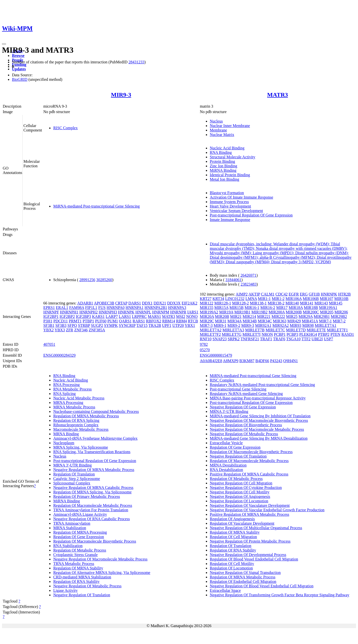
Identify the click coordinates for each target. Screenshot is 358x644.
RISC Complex (65, 128)
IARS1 (193, 312)
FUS (102, 308)
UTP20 (178, 325)
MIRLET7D (296, 330)
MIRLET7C (275, 330)
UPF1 (167, 325)
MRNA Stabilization (70, 528)
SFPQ (72, 325)
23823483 (249, 284)
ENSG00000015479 (216, 355)
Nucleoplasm (64, 443)
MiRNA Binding (223, 170)
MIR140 (292, 303)
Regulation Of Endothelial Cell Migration (243, 581)
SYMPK (111, 325)
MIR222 (278, 317)
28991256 (87, 280)
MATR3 (278, 95)
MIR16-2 (268, 308)
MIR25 (292, 317)
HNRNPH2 (89, 312)
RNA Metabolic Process (72, 389)
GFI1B (314, 294)
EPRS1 (49, 308)
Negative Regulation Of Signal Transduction (245, 573)
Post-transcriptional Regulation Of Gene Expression (251, 215)
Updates (19, 69)
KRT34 (218, 299)
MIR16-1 (252, 308)
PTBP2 (324, 334)
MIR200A (277, 312)
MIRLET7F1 (337, 330)
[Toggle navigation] (4, 44)
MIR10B (341, 299)
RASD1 (348, 334)
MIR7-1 (325, 321)
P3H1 (48, 321)
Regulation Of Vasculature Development (242, 523)
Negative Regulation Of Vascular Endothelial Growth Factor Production (267, 510)
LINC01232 (235, 299)
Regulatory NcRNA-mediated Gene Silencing (246, 394)
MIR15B (237, 308)
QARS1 (125, 321)
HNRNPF (51, 312)
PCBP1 (280, 334)
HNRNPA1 (134, 308)
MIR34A (235, 321)
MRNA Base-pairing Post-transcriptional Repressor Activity (258, 398)
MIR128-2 (241, 303)
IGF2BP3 (83, 317)
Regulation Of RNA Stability (76, 581)
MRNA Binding (66, 434)
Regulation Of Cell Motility (232, 564)
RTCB (193, 321)
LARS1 (125, 317)
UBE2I (317, 339)
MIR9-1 (220, 325)
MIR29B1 (322, 317)
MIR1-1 (264, 299)
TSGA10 (293, 339)
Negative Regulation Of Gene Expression (243, 407)
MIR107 (326, 299)
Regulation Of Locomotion (231, 568)
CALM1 (268, 294)
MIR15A (221, 308)
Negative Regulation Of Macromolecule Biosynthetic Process (259, 420)
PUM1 (113, 321)
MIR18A (296, 308)
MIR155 (207, 308)
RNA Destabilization (226, 470)
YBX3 (60, 330)
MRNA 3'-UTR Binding (72, 465)
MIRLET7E (316, 330)
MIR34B (250, 321)
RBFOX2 (154, 321)
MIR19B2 (259, 312)
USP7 (328, 339)
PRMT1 (75, 321)
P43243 (276, 361)
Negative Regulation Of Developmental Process (248, 555)
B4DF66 (262, 361)
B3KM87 (247, 361)
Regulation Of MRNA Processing (80, 532)
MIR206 (341, 312)
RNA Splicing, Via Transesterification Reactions (92, 452)
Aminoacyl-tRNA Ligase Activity (80, 514)
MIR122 (207, 303)
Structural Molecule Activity (233, 157)
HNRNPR (178, 312)
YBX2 (48, 330)
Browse (18, 56)
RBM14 (169, 321)
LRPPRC (139, 317)
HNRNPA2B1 (156, 308)
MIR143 (321, 303)
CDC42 (282, 294)
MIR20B (222, 317)
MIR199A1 (328, 308)
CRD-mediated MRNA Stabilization (82, 577)
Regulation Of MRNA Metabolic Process (86, 416)
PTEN (335, 334)
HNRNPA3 (177, 308)
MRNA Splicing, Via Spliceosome (81, 447)
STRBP (84, 325)
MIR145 (336, 303)
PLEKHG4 (308, 334)
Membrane (218, 130)
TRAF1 (266, 339)
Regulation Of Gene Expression (79, 537)
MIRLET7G (232, 334)
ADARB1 (85, 303)
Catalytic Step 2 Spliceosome (77, 479)
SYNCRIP (127, 325)
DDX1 (147, 303)
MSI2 (180, 317)
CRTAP (121, 303)
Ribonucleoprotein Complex (76, 425)
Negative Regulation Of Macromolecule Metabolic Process (100, 559)
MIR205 (327, 312)
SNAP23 (220, 339)
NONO (192, 317)
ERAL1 (62, 308)
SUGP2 (97, 325)
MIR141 (307, 303)
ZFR (69, 330)
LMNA (251, 299)
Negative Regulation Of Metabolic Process (87, 586)
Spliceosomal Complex (72, 483)
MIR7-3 (206, 325)
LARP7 (112, 317)
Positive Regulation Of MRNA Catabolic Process (249, 474)
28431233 (136, 62)
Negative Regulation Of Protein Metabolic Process (250, 541)
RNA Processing (66, 385)
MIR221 (264, 317)
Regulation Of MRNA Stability (78, 568)
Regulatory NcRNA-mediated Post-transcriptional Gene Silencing (262, 385)
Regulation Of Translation (74, 474)
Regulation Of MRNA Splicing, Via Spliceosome (92, 492)
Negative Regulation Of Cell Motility (240, 492)
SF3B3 (61, 325)
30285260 (104, 280)
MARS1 (154, 317)
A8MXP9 (231, 361)
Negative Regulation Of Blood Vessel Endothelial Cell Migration (262, 586)
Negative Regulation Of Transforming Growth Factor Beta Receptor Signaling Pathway (280, 595)
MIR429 (294, 321)
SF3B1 (49, 325)
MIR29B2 (339, 317)
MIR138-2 (276, 303)
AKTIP (254, 294)
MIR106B (311, 299)
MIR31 (221, 321)
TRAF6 (279, 339)
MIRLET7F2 (210, 334)
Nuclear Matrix (222, 135)
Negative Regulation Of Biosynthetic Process (246, 425)
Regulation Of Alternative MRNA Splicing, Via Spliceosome (102, 573)
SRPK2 (234, 339)
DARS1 (135, 303)
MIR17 (282, 308)
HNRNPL (143, 312)
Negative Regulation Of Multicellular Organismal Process (256, 528)
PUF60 (101, 321)
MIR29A (306, 317)
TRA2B (155, 325)
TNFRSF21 (250, 339)
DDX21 (160, 303)
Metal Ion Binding (224, 179)
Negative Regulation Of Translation (82, 595)
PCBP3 (292, 334)
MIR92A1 (263, 325)
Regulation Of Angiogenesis (232, 519)
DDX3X (174, 303)
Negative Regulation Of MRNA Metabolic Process (94, 470)
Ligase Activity (65, 590)
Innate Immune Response (230, 220)
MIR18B (311, 308)
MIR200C (311, 312)
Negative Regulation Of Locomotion (239, 501)
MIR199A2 (209, 312)
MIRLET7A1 (326, 325)
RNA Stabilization (68, 546)
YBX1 (190, 325)
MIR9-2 (234, 325)
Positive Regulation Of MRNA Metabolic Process (250, 514)
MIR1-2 (278, 299)
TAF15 (142, 325)
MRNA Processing (68, 403)
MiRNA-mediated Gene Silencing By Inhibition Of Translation (260, 416)
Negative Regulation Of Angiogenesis (240, 496)
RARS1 (139, 321)
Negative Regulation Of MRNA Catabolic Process (93, 488)
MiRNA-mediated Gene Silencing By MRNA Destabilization (259, 438)
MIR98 (308, 325)
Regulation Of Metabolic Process (80, 550)
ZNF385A (97, 330)
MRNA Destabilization (228, 465)
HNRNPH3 (108, 312)
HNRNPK (126, 312)
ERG (304, 294)
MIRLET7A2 (211, 330)
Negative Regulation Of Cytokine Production (246, 488)
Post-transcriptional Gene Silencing (238, 389)
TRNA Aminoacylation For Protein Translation (91, 510)
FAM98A (77, 308)
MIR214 (249, 317)
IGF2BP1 (51, 317)
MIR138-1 (258, 303)
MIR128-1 (223, 303)
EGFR (294, 294)
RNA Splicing (64, 394)
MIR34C (265, 321)
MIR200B (294, 312)
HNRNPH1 (69, 312)
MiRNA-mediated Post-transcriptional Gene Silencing (96, 206)
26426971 (248, 275)
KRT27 (206, 299)
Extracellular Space (225, 590)
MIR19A (226, 312)
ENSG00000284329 (59, 355)
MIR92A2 (281, 325)
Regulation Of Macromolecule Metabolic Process (93, 505)
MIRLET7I (251, 334)
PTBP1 (88, 321)
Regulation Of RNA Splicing (76, 420)
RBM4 (181, 321)
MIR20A (207, 317)
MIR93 (296, 325)
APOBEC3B (104, 303)
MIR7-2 (339, 321)
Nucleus (216, 121)
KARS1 (98, 317)
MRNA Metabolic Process (74, 407)
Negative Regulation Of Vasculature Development (250, 505)
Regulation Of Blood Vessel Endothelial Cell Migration (254, 559)
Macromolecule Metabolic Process (81, 429)
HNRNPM (161, 312)
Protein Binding (223, 161)
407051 (49, 344)
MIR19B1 (242, 312)
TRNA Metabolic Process (74, 564)
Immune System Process (229, 202)
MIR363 (280, 321)
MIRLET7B (255, 330)
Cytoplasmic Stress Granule (75, 555)
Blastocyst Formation (227, 193)
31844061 (233, 280)
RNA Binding (221, 152)
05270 (205, 350)
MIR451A (310, 321)
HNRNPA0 (116, 308)
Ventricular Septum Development (236, 211)
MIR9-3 (121, 95)
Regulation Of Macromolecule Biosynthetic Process (95, 541)
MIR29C (207, 321)
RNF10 (206, 339)
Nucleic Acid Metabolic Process (79, 398)
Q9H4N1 (291, 361)
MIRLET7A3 (233, 330)
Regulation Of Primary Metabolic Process (87, 496)
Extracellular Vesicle (226, 443)
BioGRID (20, 79)
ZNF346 (81, 330)
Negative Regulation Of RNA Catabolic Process (91, 519)
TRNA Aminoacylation (72, 523)
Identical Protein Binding (230, 175)
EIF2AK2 (190, 303)
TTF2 (306, 339)
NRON (267, 334)
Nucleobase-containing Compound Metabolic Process (96, 411)
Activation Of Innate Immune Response (242, 197)
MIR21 (236, 317)
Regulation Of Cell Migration (233, 537)
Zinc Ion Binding (224, 166)
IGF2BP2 (67, 317)
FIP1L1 (91, 308)
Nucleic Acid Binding (227, 148)
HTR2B (344, 294)
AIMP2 (242, 294)
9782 (204, 344)
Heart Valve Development (230, 206)
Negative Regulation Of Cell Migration (241, 483)
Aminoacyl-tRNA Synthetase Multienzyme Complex (95, 438)
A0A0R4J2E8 (211, 361)
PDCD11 (61, 321)
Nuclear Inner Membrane (230, 126)
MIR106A (293, 299)
